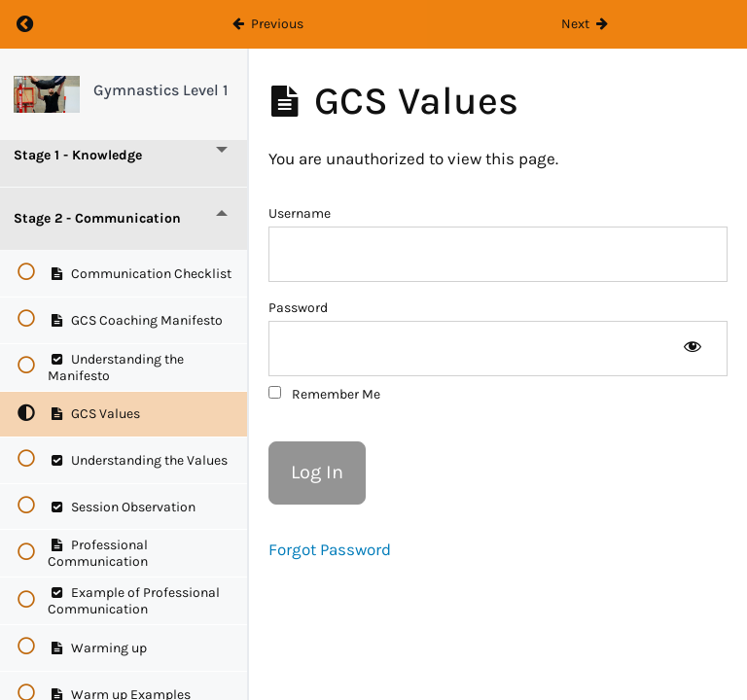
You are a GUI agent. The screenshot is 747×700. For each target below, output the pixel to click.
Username (300, 213)
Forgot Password (330, 549)
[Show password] (692, 349)
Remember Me (324, 394)
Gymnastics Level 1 (160, 90)
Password (298, 308)
